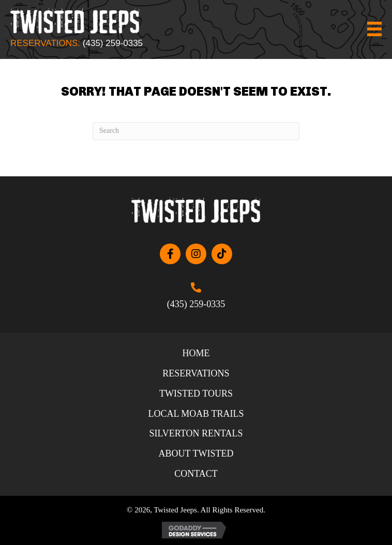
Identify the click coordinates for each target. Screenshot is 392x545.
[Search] (196, 131)
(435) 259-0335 (113, 43)
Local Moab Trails (196, 414)
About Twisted (196, 453)
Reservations (196, 373)
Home (196, 353)
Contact (196, 474)
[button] (170, 254)
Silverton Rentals (196, 433)
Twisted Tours (196, 393)
